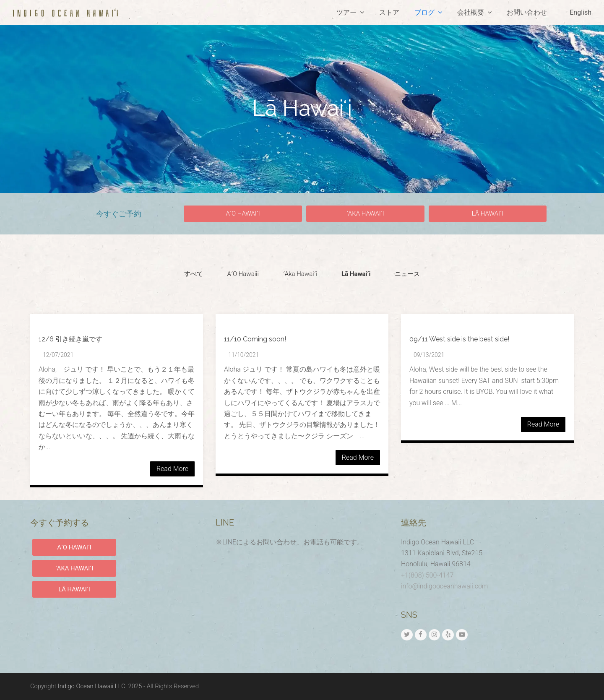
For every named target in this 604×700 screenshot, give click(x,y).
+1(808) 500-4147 (427, 575)
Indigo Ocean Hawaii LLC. (92, 686)
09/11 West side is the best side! (459, 339)
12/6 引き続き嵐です (70, 339)
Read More (172, 469)
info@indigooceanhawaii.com (444, 586)
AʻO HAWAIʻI (74, 547)
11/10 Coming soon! (255, 339)
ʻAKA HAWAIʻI (74, 568)
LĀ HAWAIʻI (74, 589)
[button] (243, 214)
